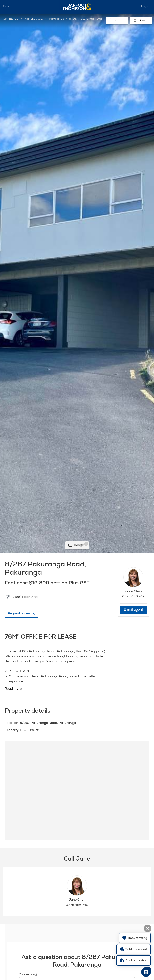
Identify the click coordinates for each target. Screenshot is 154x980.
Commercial (11, 19)
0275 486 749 (133, 597)
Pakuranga (57, 19)
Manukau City (34, 19)
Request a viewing (22, 614)
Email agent (133, 610)
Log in (145, 6)
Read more (13, 689)
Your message (29, 974)
